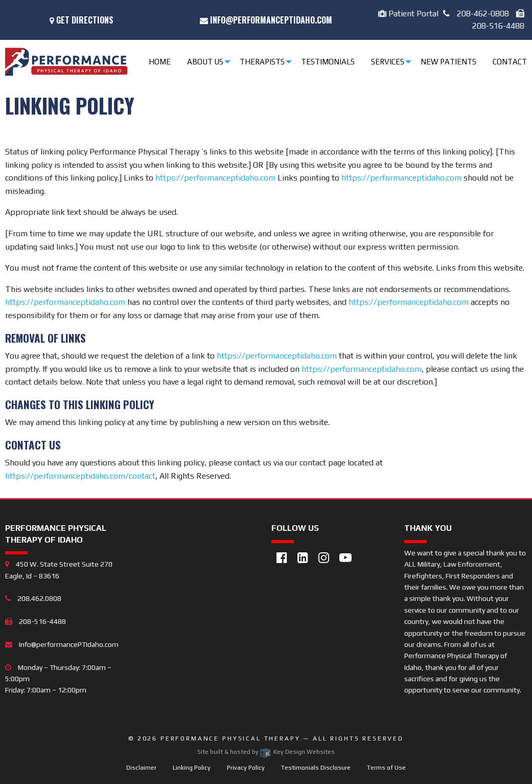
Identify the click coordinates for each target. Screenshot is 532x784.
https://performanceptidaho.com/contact (80, 476)
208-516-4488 (36, 621)
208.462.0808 (33, 598)
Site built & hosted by (266, 752)
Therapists (262, 62)
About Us (205, 62)
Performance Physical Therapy (232, 738)
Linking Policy (192, 768)
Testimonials (328, 62)
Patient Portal (408, 14)
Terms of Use (386, 768)
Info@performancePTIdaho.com (266, 20)
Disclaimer (141, 768)
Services (388, 62)
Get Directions (82, 20)
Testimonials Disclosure (316, 768)
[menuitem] (161, 62)
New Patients (448, 62)
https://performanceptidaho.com (215, 178)
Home (160, 62)
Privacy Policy (246, 768)
